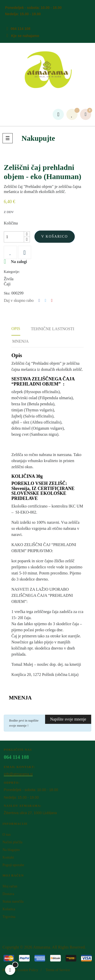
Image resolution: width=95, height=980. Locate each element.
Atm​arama (42, 947)
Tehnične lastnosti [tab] (53, 329)
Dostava (8, 894)
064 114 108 (21, 29)
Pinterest (52, 301)
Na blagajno (11, 850)
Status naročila (13, 902)
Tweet (46, 301)
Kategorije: (12, 272)
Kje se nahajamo (25, 36)
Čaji (7, 284)
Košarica (9, 909)
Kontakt (8, 857)
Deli (39, 301)
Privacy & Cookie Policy (20, 970)
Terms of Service (58, 970)
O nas (7, 835)
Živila (9, 279)
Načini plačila (12, 842)
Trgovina (9, 917)
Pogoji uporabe (13, 865)
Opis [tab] (16, 329)
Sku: (7, 293)
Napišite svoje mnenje (68, 719)
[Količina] (14, 237)
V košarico (55, 237)
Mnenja (20, 341)
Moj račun (10, 886)
